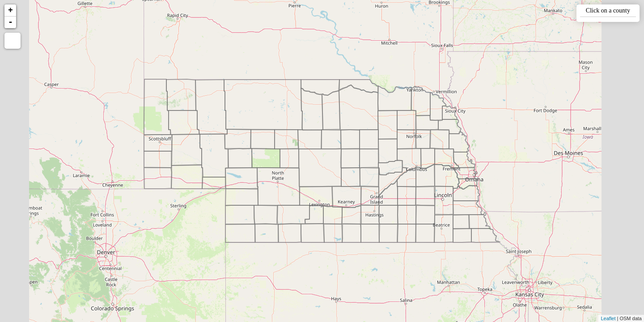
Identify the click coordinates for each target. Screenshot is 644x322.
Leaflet (608, 318)
